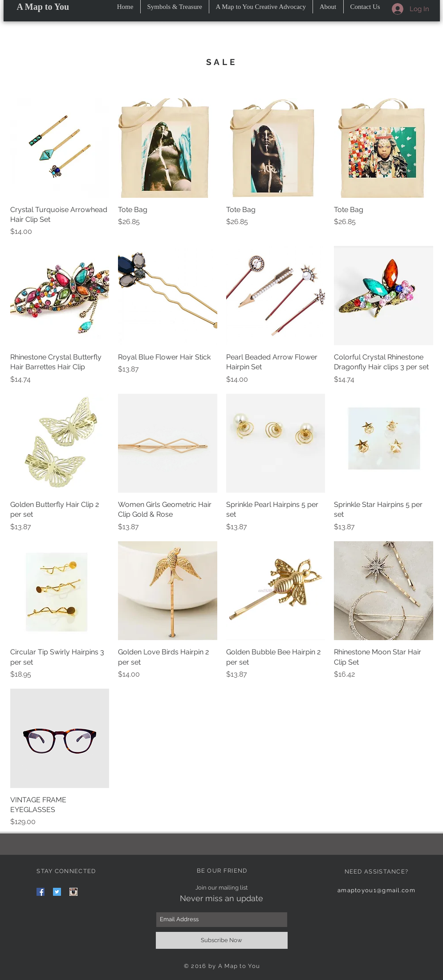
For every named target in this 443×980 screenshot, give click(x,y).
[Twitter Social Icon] (57, 892)
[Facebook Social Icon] (41, 892)
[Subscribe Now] (222, 940)
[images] (73, 892)
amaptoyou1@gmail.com (376, 890)
